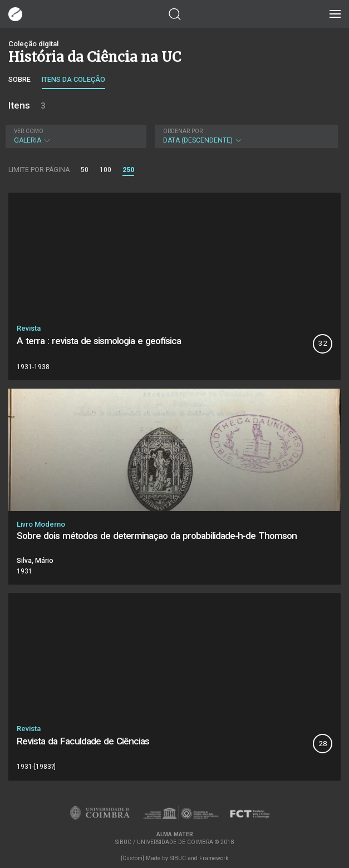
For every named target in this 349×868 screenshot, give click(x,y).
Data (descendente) (245, 136)
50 (85, 170)
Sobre (19, 79)
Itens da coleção (73, 79)
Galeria (75, 136)
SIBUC (178, 858)
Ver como (29, 131)
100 (105, 170)
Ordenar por (183, 131)
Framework (214, 858)
